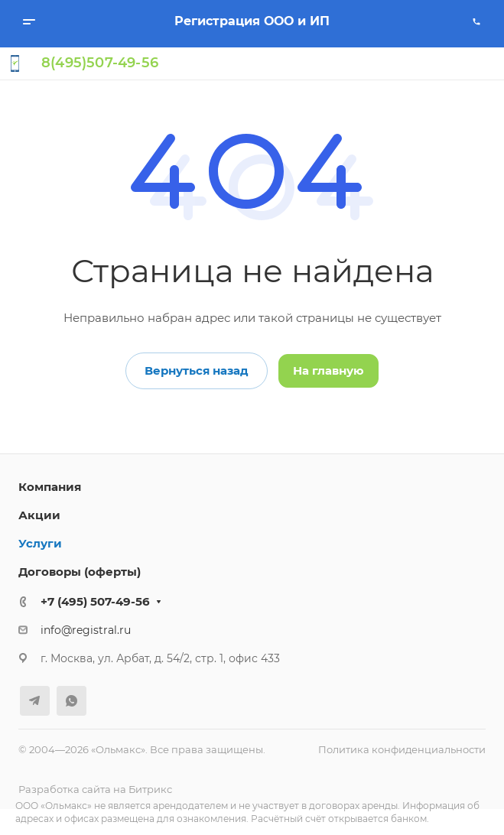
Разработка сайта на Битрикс (95, 789)
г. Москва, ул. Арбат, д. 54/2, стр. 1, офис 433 (160, 658)
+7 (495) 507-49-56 (95, 601)
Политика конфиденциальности (402, 749)
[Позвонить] (476, 21)
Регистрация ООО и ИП (252, 21)
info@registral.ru (86, 630)
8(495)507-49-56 (100, 63)
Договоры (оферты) (80, 572)
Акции (39, 515)
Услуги (40, 543)
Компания (50, 487)
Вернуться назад (197, 370)
